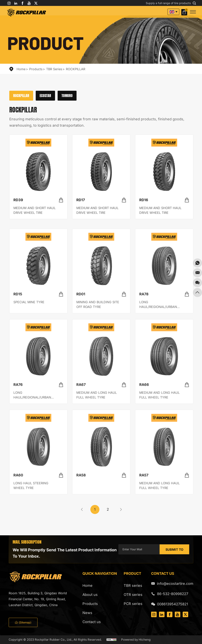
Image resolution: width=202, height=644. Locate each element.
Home (21, 69)
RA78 (144, 351)
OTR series (133, 595)
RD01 (81, 351)
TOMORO (67, 96)
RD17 (81, 200)
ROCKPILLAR (76, 69)
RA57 (144, 532)
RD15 (18, 351)
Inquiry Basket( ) (185, 12)
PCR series (133, 604)
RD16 (144, 200)
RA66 (144, 441)
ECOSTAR (45, 96)
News (87, 613)
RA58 (81, 532)
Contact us (92, 622)
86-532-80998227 (173, 594)
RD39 (18, 200)
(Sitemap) (23, 622)
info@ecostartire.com (175, 584)
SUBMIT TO (174, 550)
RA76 (18, 441)
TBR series (54, 69)
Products (36, 69)
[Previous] (82, 515)
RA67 (81, 441)
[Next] (121, 515)
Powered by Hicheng (136, 640)
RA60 (18, 532)
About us (90, 595)
